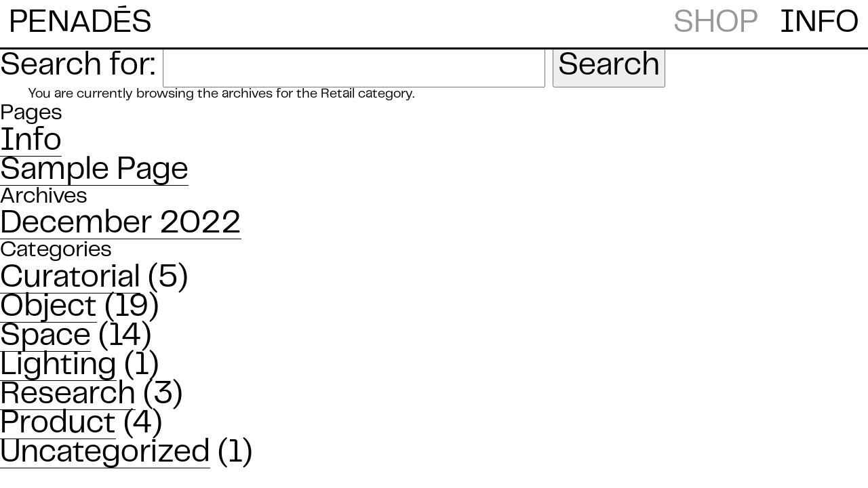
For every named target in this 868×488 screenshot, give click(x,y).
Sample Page (94, 171)
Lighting (58, 366)
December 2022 (121, 224)
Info (31, 142)
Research (68, 395)
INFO (820, 24)
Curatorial (70, 279)
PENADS (80, 22)
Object (48, 308)
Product (58, 424)
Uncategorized (105, 453)
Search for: (78, 66)
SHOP (716, 24)
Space (45, 337)
